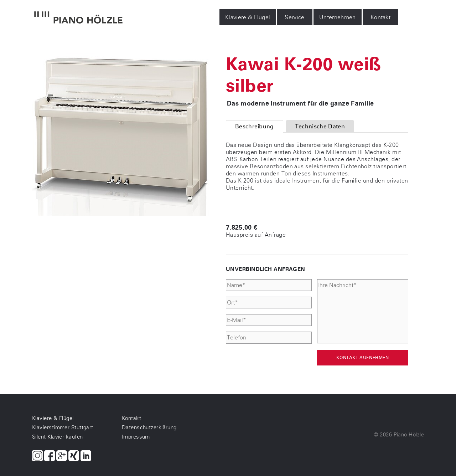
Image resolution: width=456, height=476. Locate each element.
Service (295, 17)
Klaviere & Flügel (248, 17)
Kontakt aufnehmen (362, 358)
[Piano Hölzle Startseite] (78, 18)
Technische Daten (320, 126)
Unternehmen (338, 17)
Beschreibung (255, 126)
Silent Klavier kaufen (57, 437)
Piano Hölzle (409, 435)
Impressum (136, 437)
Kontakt (380, 17)
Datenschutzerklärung (149, 428)
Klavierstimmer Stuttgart (63, 428)
